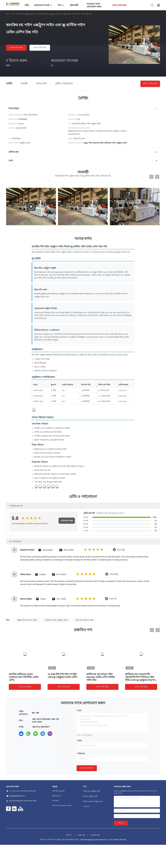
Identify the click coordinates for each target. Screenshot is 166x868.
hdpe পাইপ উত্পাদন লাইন (27, 620)
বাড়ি (8, 14)
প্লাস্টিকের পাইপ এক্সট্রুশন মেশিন (56, 620)
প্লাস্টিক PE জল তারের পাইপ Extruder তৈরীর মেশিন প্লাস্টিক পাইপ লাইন (101, 677)
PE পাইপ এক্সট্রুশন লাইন (25, 14)
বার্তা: (80, 710)
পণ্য (13, 14)
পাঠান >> (121, 823)
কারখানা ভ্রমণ (56, 796)
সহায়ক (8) (121, 550)
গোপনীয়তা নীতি (95, 835)
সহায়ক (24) (114, 574)
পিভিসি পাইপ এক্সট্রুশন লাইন (92, 791)
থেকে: (80, 741)
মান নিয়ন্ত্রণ (56, 801)
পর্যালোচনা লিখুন (67, 521)
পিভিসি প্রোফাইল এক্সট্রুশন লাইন (93, 802)
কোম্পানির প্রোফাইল (58, 791)
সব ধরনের (86, 806)
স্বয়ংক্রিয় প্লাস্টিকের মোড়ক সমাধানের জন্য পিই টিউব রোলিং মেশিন (24, 677)
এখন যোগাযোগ (87, 768)
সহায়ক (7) (113, 599)
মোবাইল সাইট (81, 835)
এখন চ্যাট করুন (16, 48)
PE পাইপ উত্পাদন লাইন (85, 620)
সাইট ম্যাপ (69, 835)
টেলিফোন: (81, 754)
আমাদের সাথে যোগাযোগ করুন (62, 806)
